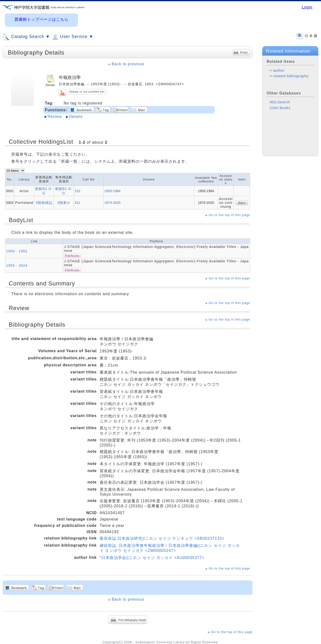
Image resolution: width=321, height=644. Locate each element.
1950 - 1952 (17, 251)
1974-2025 (112, 203)
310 (77, 191)
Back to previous (128, 64)
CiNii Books (280, 108)
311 (77, 203)
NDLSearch (280, 102)
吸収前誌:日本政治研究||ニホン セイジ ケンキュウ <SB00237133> (162, 538)
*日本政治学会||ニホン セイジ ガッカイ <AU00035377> (152, 558)
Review (55, 117)
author (279, 70)
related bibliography (291, 76)
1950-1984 (112, 191)
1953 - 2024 (17, 265)
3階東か (64, 203)
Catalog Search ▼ (26, 37)
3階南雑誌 (44, 203)
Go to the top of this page (229, 215)
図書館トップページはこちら (42, 19)
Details (76, 117)
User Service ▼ (72, 37)
